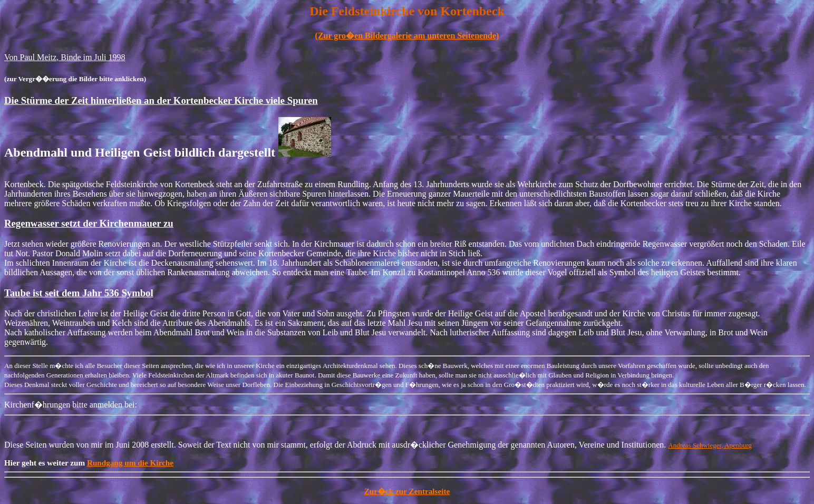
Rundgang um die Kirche (130, 463)
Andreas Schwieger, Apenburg (710, 445)
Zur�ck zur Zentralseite (407, 491)
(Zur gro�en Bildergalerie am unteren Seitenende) (407, 36)
